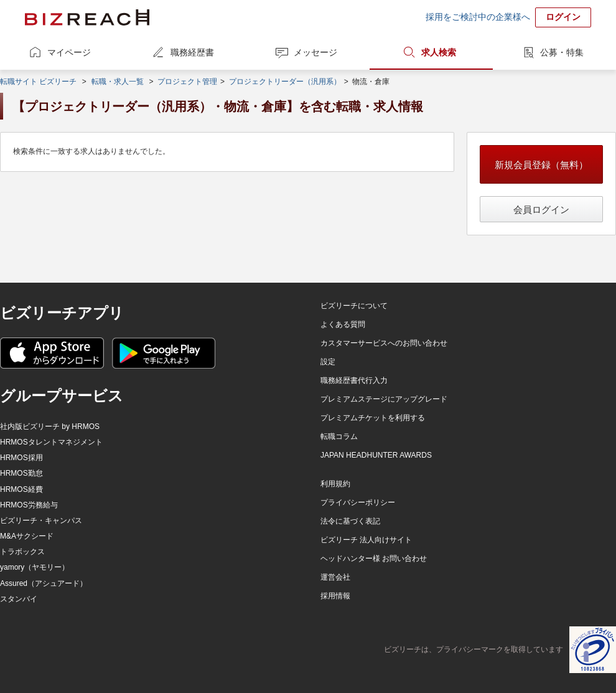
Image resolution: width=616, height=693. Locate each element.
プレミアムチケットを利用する (373, 418)
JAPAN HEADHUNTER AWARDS (376, 455)
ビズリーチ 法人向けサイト (366, 540)
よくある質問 (343, 324)
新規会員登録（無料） (541, 165)
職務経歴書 (192, 52)
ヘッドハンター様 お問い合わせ (374, 559)
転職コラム (339, 436)
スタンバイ (19, 599)
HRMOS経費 (21, 489)
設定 (328, 362)
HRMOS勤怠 (21, 473)
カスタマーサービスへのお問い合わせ (384, 343)
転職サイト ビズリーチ (38, 82)
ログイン (563, 17)
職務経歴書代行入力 (354, 380)
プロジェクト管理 (187, 82)
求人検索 (439, 52)
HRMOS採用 (21, 458)
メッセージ (315, 52)
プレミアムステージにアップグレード (384, 399)
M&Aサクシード (27, 536)
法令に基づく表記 (350, 521)
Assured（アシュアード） (44, 583)
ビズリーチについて (354, 306)
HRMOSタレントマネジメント (51, 442)
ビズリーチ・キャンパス (41, 521)
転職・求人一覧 (118, 82)
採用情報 (335, 596)
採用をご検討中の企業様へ (478, 17)
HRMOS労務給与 (29, 505)
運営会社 (335, 577)
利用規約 (335, 484)
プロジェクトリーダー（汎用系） (285, 82)
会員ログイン (541, 210)
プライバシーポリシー (358, 502)
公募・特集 (562, 52)
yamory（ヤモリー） (35, 567)
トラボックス (22, 552)
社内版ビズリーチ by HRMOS (50, 427)
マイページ (69, 52)
